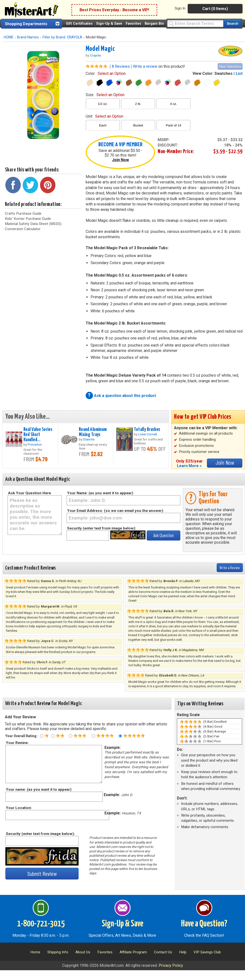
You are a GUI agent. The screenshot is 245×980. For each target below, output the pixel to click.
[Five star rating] (120, 736)
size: (105, 95)
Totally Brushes (147, 429)
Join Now (120, 160)
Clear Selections (230, 66)
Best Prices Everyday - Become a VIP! (114, 10)
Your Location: (19, 808)
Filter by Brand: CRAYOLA (62, 37)
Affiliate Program (133, 952)
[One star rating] (42, 736)
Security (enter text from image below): (102, 528)
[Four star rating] (93, 736)
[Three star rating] (71, 736)
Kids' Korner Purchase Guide (28, 219)
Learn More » (189, 466)
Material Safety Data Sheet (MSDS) (33, 224)
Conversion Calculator (23, 229)
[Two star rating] (53, 736)
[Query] (195, 23)
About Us (83, 952)
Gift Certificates (79, 24)
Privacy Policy (171, 965)
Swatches (224, 73)
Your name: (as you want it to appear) (38, 789)
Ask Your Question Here (30, 493)
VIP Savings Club (207, 952)
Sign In (180, 8)
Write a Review (230, 568)
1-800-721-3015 (41, 924)
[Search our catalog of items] (232, 24)
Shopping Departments (26, 24)
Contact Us (163, 952)
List (239, 73)
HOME (9, 37)
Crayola (95, 55)
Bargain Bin (154, 24)
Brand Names (28, 37)
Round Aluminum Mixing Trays (93, 432)
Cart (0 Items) (215, 9)
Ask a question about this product (125, 396)
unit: (104, 116)
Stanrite (89, 439)
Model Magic (100, 49)
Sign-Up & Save (109, 24)
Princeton (35, 444)
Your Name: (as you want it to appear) (100, 493)
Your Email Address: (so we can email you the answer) (115, 511)
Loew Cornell (148, 434)
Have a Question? (204, 924)
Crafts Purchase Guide (23, 214)
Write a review (145, 66)
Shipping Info (58, 952)
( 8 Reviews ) (121, 66)
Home (35, 952)
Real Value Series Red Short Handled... (38, 435)
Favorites (133, 24)
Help (183, 952)
